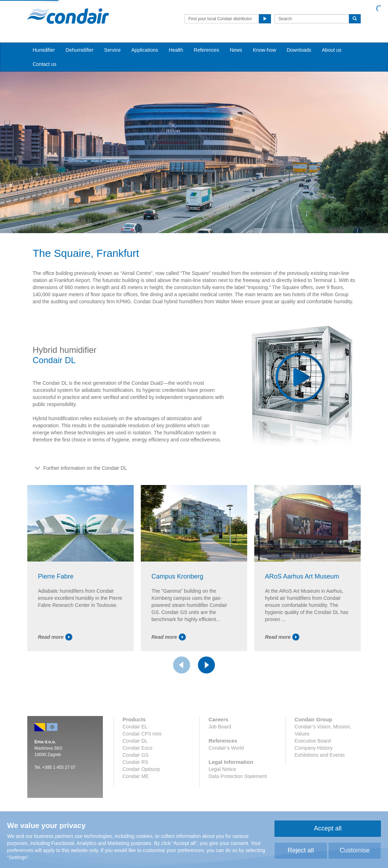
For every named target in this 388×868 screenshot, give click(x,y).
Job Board (220, 727)
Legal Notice (222, 769)
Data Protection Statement (238, 776)
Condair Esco (138, 748)
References (206, 50)
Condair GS (136, 755)
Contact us (45, 64)
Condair (68, 16)
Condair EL (135, 727)
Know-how (264, 50)
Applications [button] (145, 50)
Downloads (299, 50)
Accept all (328, 828)
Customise (354, 850)
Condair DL (135, 741)
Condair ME (136, 776)
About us (332, 50)
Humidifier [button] (44, 50)
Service (113, 50)
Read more (55, 637)
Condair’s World (226, 748)
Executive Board (313, 741)
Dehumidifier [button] (80, 50)
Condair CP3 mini (142, 734)
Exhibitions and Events (320, 755)
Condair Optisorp (142, 769)
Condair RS (135, 762)
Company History (314, 748)
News (236, 50)
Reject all (301, 850)
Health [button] (176, 50)
